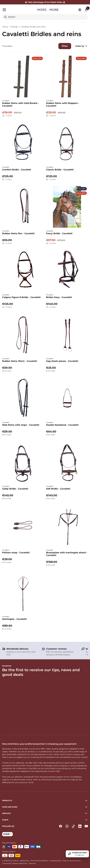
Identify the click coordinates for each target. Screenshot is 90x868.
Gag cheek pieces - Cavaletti (62, 361)
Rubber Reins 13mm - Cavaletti (20, 361)
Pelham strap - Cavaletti (16, 553)
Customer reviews (56, 649)
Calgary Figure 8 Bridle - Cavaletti (21, 297)
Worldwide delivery (17, 649)
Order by (82, 46)
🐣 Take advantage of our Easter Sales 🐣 (45, 2)
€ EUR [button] (7, 834)
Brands (14, 27)
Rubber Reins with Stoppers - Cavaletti (63, 104)
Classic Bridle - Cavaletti (60, 170)
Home (5, 27)
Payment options (9, 843)
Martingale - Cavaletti (14, 619)
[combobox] (45, 17)
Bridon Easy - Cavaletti (59, 297)
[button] (45, 820)
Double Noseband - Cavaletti (62, 425)
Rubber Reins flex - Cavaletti (18, 233)
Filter (65, 46)
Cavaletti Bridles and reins (33, 27)
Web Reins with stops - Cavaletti (21, 425)
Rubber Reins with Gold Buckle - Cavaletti (20, 104)
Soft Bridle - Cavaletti (58, 489)
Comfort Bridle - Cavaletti (17, 170)
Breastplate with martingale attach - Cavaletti (67, 554)
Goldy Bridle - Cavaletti (15, 489)
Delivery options (9, 852)
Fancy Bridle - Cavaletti (59, 233)
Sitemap (32, 863)
